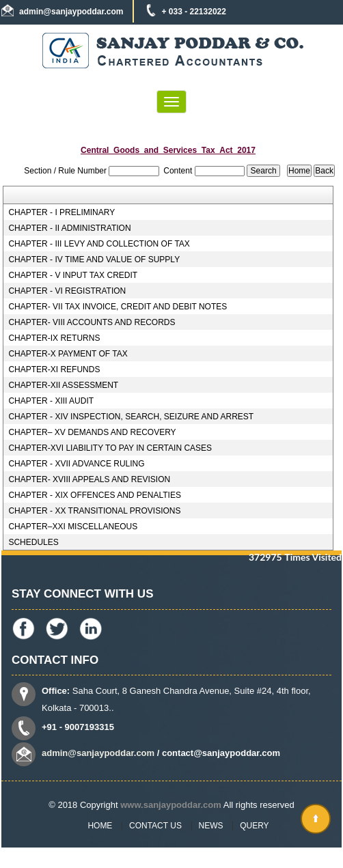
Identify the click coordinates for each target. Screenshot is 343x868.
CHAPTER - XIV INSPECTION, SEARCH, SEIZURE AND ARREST (131, 417)
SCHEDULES (33, 542)
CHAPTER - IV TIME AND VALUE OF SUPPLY (94, 260)
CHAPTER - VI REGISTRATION (67, 291)
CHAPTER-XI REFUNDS (54, 369)
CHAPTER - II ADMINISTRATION (69, 228)
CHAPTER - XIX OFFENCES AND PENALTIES (95, 495)
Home (100, 826)
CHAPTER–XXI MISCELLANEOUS (73, 527)
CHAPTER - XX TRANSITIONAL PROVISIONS (94, 511)
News (211, 826)
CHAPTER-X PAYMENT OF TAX (68, 354)
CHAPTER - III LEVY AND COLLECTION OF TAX (99, 244)
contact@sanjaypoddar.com (221, 753)
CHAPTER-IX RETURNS (54, 338)
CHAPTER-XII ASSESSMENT (63, 385)
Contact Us (155, 826)
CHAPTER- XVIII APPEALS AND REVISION (89, 479)
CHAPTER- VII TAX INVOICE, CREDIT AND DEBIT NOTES (118, 307)
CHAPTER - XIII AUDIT (51, 401)
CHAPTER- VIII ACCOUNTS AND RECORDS (92, 322)
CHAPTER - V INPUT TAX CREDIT (73, 275)
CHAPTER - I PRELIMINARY (61, 212)
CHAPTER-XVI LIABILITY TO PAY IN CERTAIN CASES (110, 448)
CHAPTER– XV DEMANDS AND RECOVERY (92, 432)
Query (254, 826)
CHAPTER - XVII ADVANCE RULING (76, 464)
